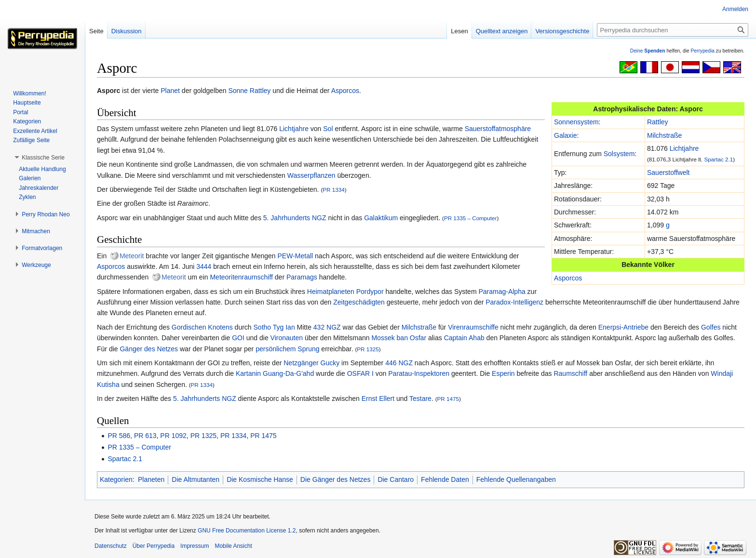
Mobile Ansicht (233, 546)
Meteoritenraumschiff (241, 277)
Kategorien (116, 479)
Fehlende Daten (445, 479)
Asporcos (345, 91)
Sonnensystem (576, 122)
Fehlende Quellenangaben (516, 479)
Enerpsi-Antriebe (623, 327)
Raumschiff (570, 373)
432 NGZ (327, 327)
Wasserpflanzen (311, 175)
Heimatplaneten (331, 292)
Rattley (260, 91)
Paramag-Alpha (502, 292)
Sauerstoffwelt (668, 173)
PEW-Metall (296, 256)
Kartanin (248, 373)
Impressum (195, 546)
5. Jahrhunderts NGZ (295, 218)
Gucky (330, 363)
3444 (204, 266)
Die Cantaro (396, 479)
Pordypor (370, 292)
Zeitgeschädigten (359, 302)
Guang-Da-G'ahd (288, 373)
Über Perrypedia (154, 546)
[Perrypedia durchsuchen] (673, 30)
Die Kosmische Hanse (260, 479)
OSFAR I (360, 373)
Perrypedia (702, 51)
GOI (238, 338)
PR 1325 (368, 349)
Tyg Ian (284, 327)
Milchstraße (664, 135)
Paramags (302, 277)
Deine (648, 51)
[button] (43, 158)
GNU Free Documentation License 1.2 (247, 531)
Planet (170, 91)
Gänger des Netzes (149, 349)
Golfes (711, 327)
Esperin (503, 373)
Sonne (238, 91)
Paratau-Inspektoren (419, 373)
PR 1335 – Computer (471, 218)
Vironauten (287, 338)
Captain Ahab (464, 338)
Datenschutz (111, 546)
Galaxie (565, 135)
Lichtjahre (684, 148)
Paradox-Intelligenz (514, 302)
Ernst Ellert (378, 399)
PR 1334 (333, 190)
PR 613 (145, 436)
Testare (420, 399)
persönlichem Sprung (287, 349)
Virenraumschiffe (473, 327)
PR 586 (119, 436)
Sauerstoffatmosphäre (498, 129)
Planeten (151, 479)
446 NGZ (399, 363)
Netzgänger (301, 363)
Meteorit (132, 256)
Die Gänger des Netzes (336, 479)
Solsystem (619, 154)
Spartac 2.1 (719, 159)
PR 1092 (173, 436)
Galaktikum (381, 218)
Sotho (263, 327)
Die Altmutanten (196, 479)
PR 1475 (448, 399)
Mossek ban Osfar (399, 338)
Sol (328, 129)
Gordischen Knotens (202, 327)
